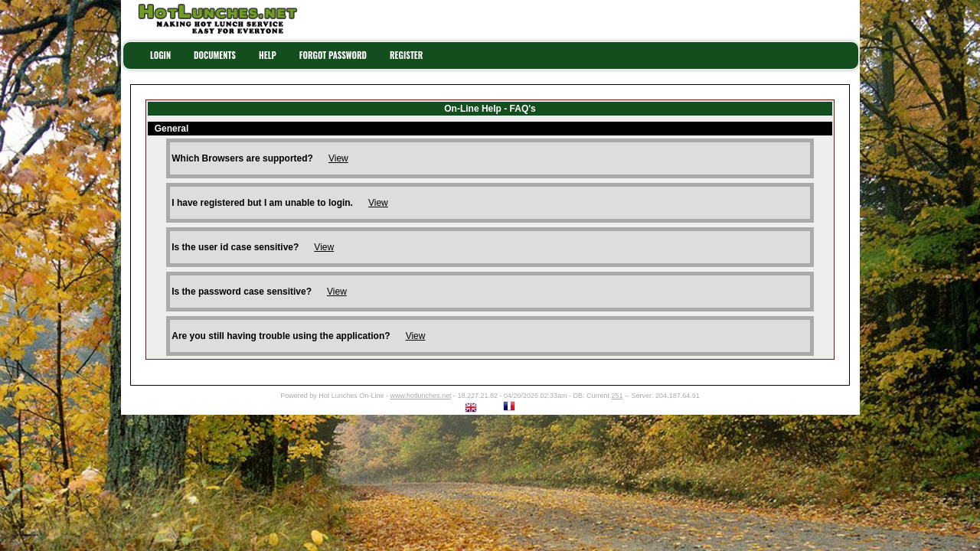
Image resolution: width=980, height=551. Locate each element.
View (338, 158)
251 (617, 396)
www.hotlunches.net (420, 396)
